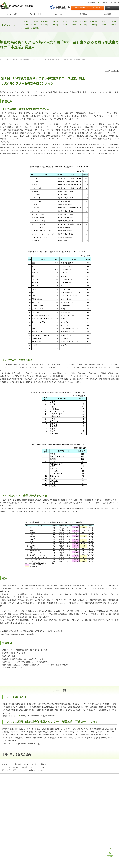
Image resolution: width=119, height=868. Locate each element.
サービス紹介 (12, 14)
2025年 (36, 21)
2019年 (94, 21)
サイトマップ (115, 2)
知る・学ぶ (59, 14)
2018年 (104, 21)
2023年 (55, 21)
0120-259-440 (63, 7)
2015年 (36, 25)
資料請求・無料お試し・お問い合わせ (88, 8)
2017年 (114, 21)
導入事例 (83, 14)
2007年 (114, 25)
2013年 (55, 25)
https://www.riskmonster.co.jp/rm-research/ (17, 634)
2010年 (85, 25)
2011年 (75, 25)
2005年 (36, 28)
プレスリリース (7, 25)
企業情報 (107, 14)
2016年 (26, 25)
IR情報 (105, 2)
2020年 (85, 21)
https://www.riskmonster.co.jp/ (28, 744)
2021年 (75, 21)
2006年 (26, 28)
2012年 (65, 25)
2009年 (94, 25)
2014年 (46, 25)
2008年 (104, 25)
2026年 (26, 21)
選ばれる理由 (36, 14)
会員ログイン (112, 8)
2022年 (65, 21)
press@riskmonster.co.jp (35, 770)
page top (110, 852)
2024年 (46, 21)
